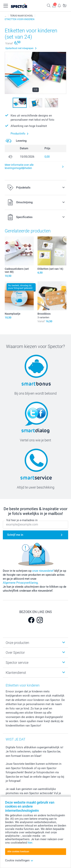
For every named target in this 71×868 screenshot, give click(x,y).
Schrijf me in (15, 535)
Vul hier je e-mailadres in (22, 520)
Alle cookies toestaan (18, 852)
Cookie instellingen (19, 860)
